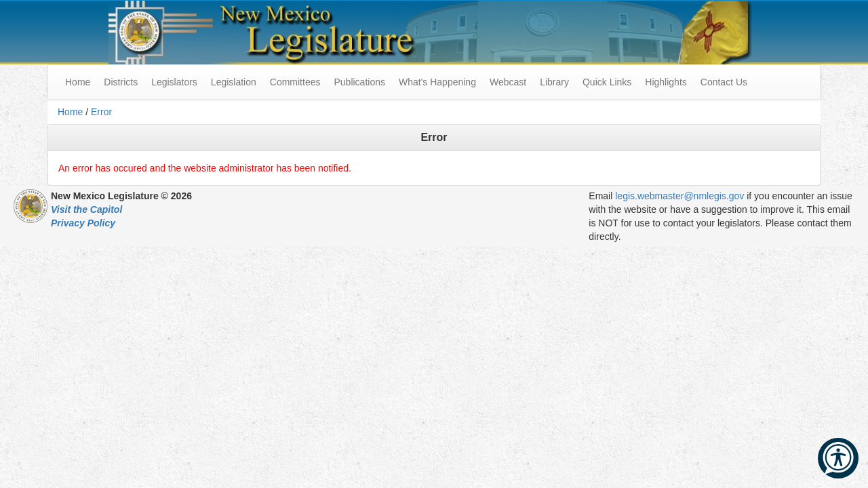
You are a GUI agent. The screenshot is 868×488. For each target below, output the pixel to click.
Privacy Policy (83, 223)
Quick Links (607, 82)
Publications (359, 82)
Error (101, 112)
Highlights (666, 82)
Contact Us (724, 82)
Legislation (234, 82)
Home (70, 112)
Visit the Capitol (86, 209)
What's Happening (437, 82)
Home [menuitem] (78, 82)
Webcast (508, 82)
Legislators (174, 82)
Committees (295, 82)
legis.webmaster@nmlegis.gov (679, 196)
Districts (121, 82)
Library (554, 82)
